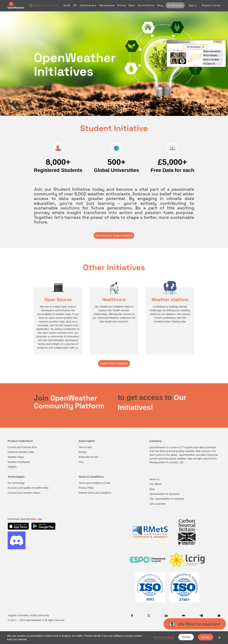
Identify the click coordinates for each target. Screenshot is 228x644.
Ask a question (158, 504)
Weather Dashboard (19, 462)
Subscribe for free (88, 457)
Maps (132, 5)
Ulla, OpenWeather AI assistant (167, 499)
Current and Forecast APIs (22, 447)
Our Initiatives (146, 5)
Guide (67, 5)
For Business (175, 5)
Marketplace (107, 5)
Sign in (193, 5)
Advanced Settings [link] (164, 637)
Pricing (122, 5)
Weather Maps (16, 457)
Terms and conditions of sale (94, 483)
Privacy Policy (86, 488)
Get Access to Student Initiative (114, 235)
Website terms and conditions (95, 493)
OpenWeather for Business (164, 494)
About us (154, 479)
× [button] (219, 638)
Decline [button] (186, 637)
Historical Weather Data (21, 452)
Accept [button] (206, 637)
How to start (85, 447)
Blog (160, 5)
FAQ (81, 462)
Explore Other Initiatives (114, 363)
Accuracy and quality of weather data (28, 488)
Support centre (211, 5)
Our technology (16, 483)
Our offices (155, 484)
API (75, 5)
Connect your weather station (24, 493)
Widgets (12, 467)
